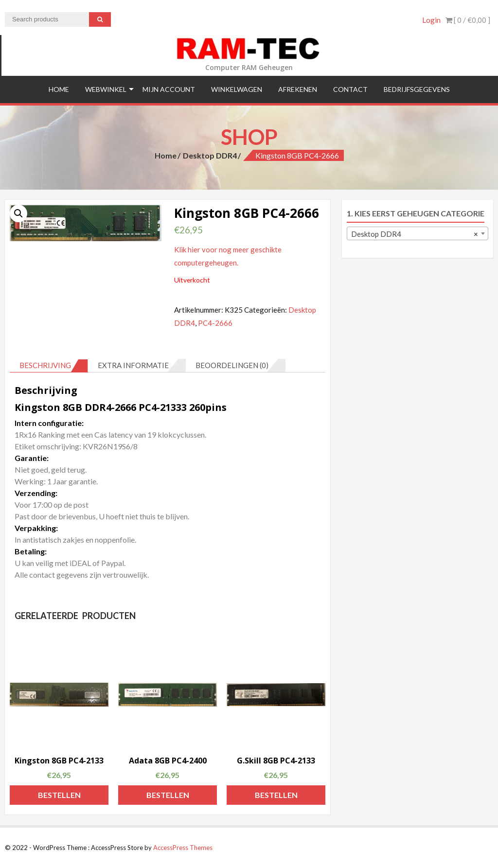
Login (431, 20)
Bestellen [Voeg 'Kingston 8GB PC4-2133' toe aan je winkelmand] (59, 795)
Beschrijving (45, 365)
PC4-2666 (215, 323)
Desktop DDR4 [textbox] (415, 234)
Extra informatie (133, 365)
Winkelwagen (237, 89)
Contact (350, 89)
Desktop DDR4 (210, 155)
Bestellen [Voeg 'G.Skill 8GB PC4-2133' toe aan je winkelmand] (276, 795)
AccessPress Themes (183, 848)
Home (59, 89)
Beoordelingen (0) (232, 365)
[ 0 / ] (468, 20)
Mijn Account (169, 89)
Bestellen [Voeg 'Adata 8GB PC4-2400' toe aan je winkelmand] (168, 795)
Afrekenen (298, 89)
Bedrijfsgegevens (417, 89)
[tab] (49, 366)
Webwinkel (106, 89)
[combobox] (418, 233)
